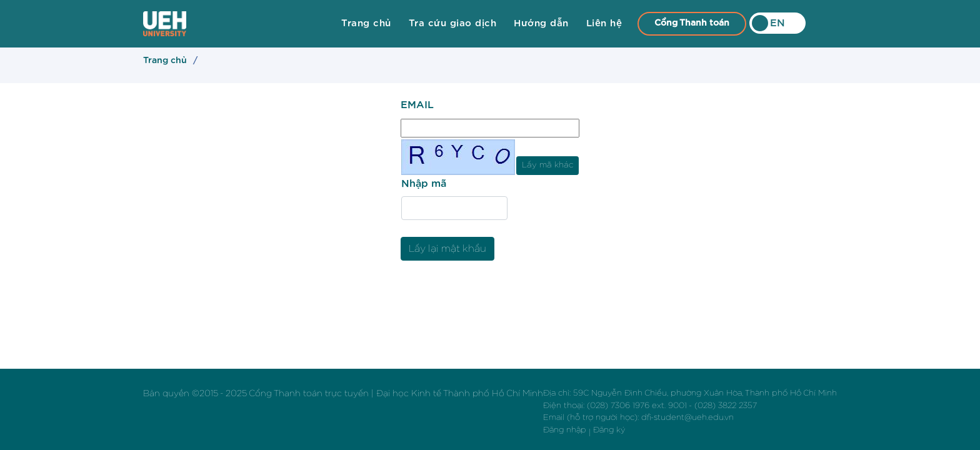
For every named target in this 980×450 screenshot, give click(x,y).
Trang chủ (366, 23)
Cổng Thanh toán (692, 23)
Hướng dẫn (541, 23)
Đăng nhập (565, 430)
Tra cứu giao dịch (453, 23)
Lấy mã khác (547, 165)
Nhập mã (424, 184)
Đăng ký (609, 430)
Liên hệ (604, 23)
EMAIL (417, 105)
